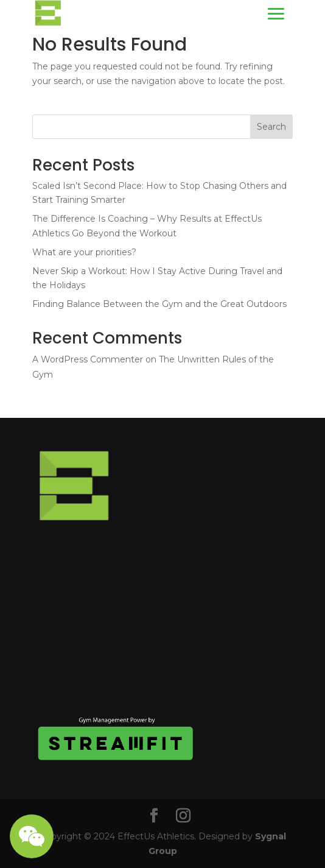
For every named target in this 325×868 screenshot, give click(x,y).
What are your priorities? (84, 252)
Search (271, 127)
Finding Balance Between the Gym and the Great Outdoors (159, 304)
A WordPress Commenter (88, 359)
